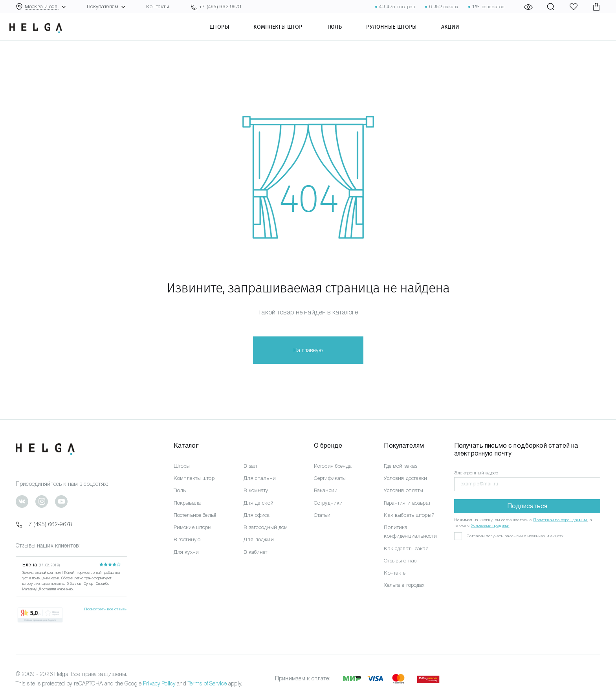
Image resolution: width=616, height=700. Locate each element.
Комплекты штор (287, 33)
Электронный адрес (476, 473)
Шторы (229, 33)
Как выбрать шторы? (409, 515)
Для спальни (260, 478)
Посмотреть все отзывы (106, 609)
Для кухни (186, 552)
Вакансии (326, 490)
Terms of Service (207, 683)
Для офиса (257, 515)
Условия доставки (405, 478)
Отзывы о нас (400, 561)
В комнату (256, 490)
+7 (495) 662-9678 (44, 524)
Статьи (322, 515)
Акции (460, 33)
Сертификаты (330, 478)
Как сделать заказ (406, 548)
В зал (250, 466)
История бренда (333, 466)
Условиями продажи (490, 525)
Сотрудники (328, 503)
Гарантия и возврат (407, 503)
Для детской (258, 503)
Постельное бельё (195, 515)
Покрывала (187, 503)
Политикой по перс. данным (560, 520)
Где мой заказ (401, 466)
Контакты (158, 6)
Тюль (344, 33)
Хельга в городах (404, 585)
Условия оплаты (403, 490)
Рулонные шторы (401, 33)
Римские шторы (193, 527)
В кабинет (255, 552)
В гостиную (187, 539)
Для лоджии (258, 539)
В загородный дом (266, 527)
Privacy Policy (159, 683)
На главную (308, 350)
